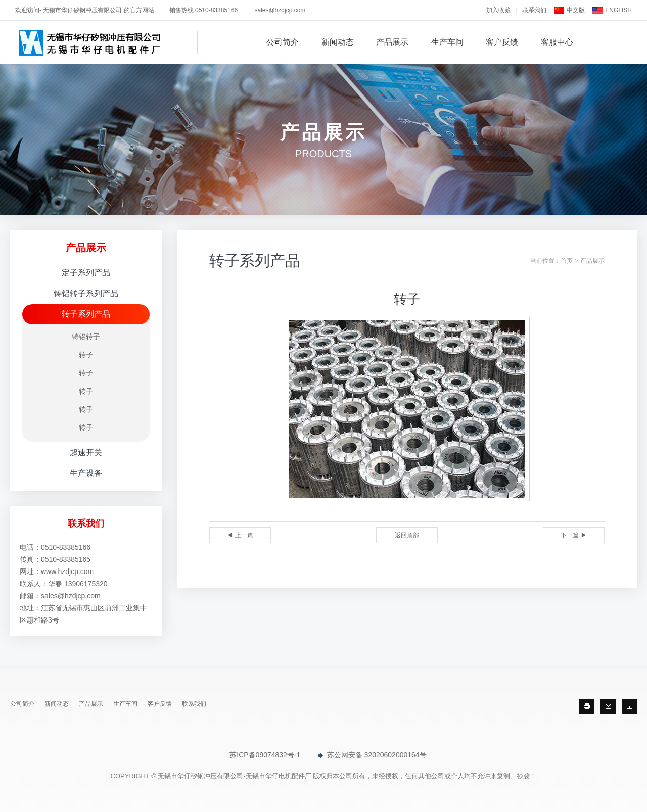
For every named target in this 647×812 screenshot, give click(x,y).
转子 (86, 355)
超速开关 (86, 452)
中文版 (576, 10)
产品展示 (392, 42)
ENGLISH (618, 10)
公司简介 (283, 42)
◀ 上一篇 (240, 535)
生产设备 (86, 473)
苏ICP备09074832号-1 (260, 755)
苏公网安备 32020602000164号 (372, 755)
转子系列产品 (86, 314)
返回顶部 (407, 535)
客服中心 (557, 42)
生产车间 (447, 42)
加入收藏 (498, 10)
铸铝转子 (86, 337)
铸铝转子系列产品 (86, 293)
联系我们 (534, 10)
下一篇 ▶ (573, 535)
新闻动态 (338, 42)
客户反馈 (502, 42)
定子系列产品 (86, 273)
